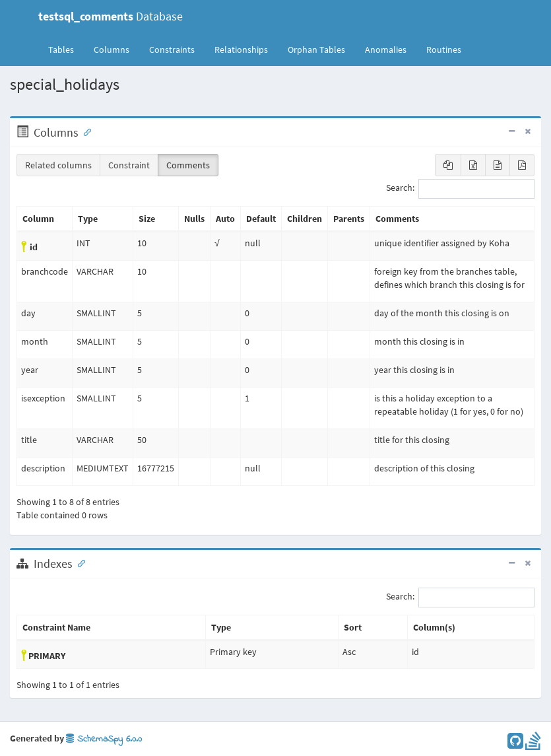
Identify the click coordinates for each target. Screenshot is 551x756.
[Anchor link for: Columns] (84, 131)
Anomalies (386, 50)
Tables (66, 49)
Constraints (172, 50)
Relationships (241, 50)
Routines (444, 50)
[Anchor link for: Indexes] (79, 563)
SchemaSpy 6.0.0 (104, 739)
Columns (112, 50)
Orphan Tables (316, 50)
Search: (460, 189)
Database (111, 16)
